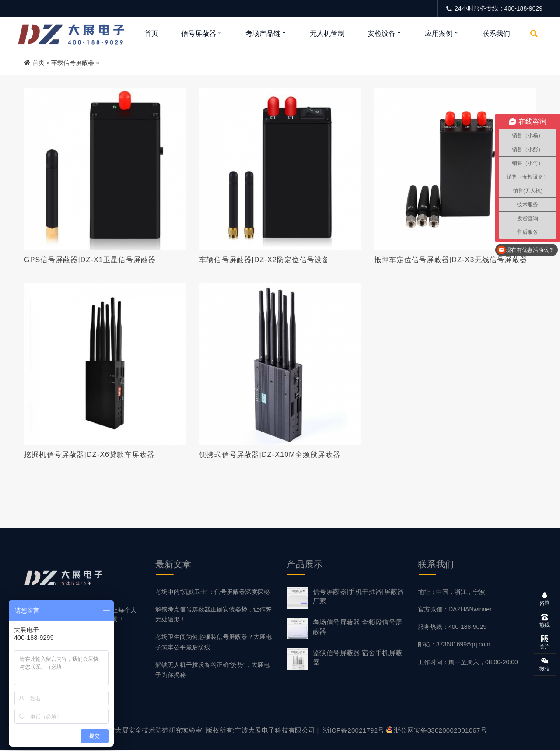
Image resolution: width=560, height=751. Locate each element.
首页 (151, 33)
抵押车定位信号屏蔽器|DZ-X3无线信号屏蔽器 (451, 260)
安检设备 (381, 33)
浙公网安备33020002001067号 (437, 732)
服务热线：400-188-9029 (452, 628)
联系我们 (496, 33)
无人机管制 (327, 33)
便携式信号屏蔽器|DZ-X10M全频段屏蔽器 (270, 455)
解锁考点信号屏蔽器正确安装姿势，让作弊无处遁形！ (213, 616)
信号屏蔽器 (199, 33)
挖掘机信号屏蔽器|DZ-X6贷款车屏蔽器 (89, 455)
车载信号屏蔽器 (73, 63)
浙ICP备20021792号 (354, 732)
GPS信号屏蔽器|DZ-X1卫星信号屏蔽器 (90, 260)
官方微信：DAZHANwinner (455, 611)
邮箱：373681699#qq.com (454, 646)
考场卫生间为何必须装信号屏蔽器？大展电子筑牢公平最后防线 (213, 643)
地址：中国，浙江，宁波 (451, 593)
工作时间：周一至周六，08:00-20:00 (468, 663)
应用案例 (439, 33)
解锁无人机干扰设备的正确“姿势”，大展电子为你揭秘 (212, 671)
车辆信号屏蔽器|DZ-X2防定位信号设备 (264, 260)
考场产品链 (263, 33)
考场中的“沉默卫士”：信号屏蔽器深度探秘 (212, 593)
